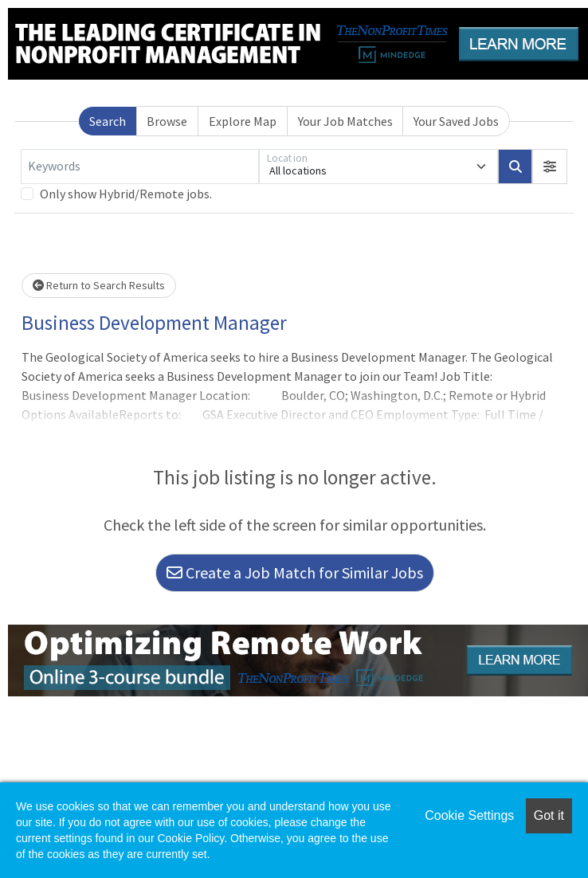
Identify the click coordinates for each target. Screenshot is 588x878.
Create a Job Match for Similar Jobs (295, 572)
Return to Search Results (99, 285)
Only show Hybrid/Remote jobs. (126, 194)
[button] (550, 167)
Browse (167, 121)
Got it (549, 815)
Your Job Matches (345, 121)
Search (108, 121)
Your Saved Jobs (456, 121)
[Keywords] (140, 167)
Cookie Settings (469, 815)
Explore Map (243, 121)
